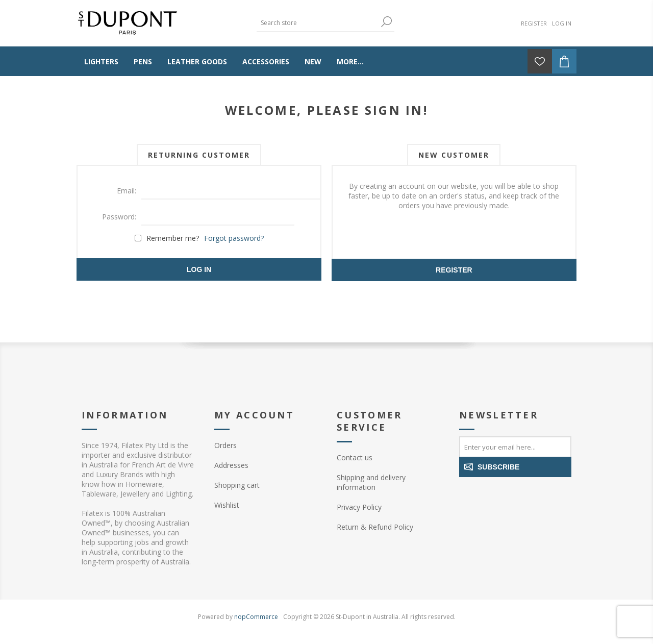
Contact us (355, 457)
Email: (127, 191)
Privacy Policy (359, 507)
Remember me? (173, 238)
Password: (119, 217)
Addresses (231, 465)
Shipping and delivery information (371, 482)
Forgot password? (234, 238)
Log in (562, 23)
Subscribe (498, 467)
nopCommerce (256, 617)
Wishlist (227, 505)
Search (387, 22)
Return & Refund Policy (375, 527)
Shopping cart (237, 485)
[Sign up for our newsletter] (515, 447)
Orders (225, 445)
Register (534, 23)
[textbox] (318, 23)
